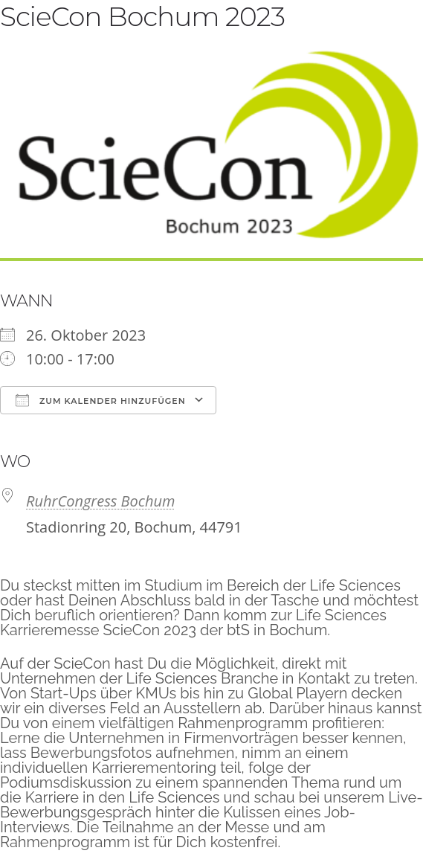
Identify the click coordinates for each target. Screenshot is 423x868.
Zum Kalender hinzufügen (101, 400)
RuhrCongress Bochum (100, 501)
